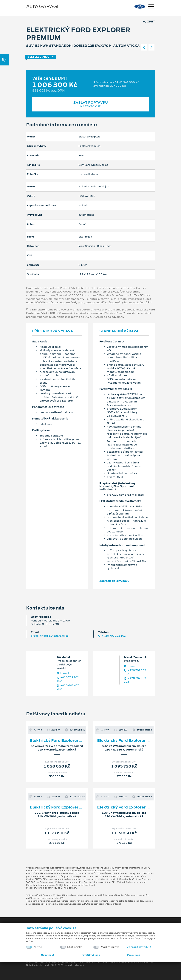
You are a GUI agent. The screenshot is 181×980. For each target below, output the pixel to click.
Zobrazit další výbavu (114, 581)
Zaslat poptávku (91, 104)
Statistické (75, 947)
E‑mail (63, 673)
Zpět (149, 22)
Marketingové (110, 947)
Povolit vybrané (91, 955)
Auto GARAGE (43, 6)
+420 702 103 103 (135, 680)
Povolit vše (133, 955)
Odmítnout (48, 955)
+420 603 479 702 (68, 687)
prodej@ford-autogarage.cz (50, 636)
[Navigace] (151, 7)
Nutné (38, 947)
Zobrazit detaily (140, 947)
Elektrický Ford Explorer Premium (64, 740)
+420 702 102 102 (112, 636)
